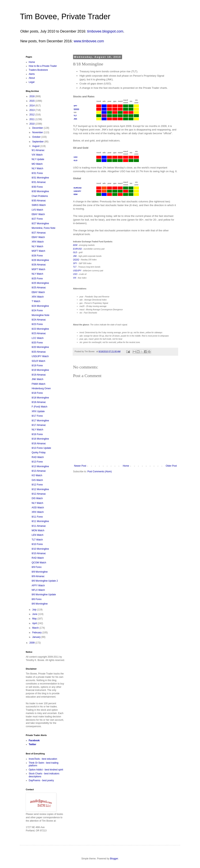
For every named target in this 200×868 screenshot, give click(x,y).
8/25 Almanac (39, 288)
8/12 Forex (37, 485)
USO (76, 157)
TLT (75, 116)
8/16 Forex (37, 434)
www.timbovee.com (89, 41)
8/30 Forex (37, 187)
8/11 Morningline (40, 521)
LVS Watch (37, 210)
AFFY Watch (38, 586)
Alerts (32, 74)
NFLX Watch (38, 590)
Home (126, 466)
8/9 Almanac (38, 576)
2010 (32, 124)
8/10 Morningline (40, 549)
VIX (75, 278)
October (37, 137)
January (37, 637)
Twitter (32, 744)
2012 (32, 115)
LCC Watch (38, 338)
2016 (32, 96)
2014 (32, 106)
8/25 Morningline (40, 283)
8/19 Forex (37, 366)
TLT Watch (37, 540)
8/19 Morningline (40, 370)
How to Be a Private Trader (43, 66)
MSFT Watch (38, 251)
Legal (32, 82)
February (37, 633)
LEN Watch (37, 535)
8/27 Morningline (40, 224)
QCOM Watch (39, 563)
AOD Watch (38, 508)
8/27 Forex (37, 219)
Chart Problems (40, 196)
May (35, 619)
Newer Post (80, 466)
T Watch (36, 301)
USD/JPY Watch (40, 356)
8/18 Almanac (39, 402)
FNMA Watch (38, 384)
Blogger (114, 859)
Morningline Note (41, 315)
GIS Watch (37, 480)
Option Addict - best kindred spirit (46, 770)
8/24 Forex (37, 310)
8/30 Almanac (39, 201)
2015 (32, 101)
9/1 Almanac (38, 150)
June (35, 614)
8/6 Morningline (40, 604)
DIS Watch (37, 498)
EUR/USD (78, 188)
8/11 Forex (37, 517)
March (36, 628)
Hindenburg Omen (41, 388)
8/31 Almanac (39, 182)
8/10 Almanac (39, 553)
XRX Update (38, 411)
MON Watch (38, 530)
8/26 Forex (37, 256)
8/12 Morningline (40, 489)
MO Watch (37, 164)
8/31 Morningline (40, 178)
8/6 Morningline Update (44, 595)
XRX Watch (38, 242)
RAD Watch (38, 457)
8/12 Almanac (39, 494)
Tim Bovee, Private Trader (65, 16)
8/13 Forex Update (41, 448)
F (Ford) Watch (39, 407)
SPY (75, 106)
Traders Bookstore (38, 70)
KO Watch (37, 475)
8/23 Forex (37, 324)
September (38, 142)
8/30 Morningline (40, 191)
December (38, 128)
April (35, 623)
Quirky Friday (39, 453)
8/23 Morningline (40, 329)
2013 (32, 110)
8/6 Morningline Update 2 (45, 581)
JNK (75, 119)
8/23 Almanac (39, 333)
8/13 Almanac (39, 471)
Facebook (34, 740)
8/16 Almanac (39, 444)
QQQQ (76, 109)
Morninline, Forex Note (43, 228)
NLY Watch (37, 168)
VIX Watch (37, 155)
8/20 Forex (37, 343)
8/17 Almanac (39, 425)
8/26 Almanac (39, 265)
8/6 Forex (37, 599)
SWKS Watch (39, 205)
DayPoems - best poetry (41, 780)
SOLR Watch (38, 361)
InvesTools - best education (43, 759)
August (36, 146)
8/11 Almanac (39, 526)
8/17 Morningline (40, 421)
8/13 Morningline (40, 466)
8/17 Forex (37, 416)
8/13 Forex (37, 462)
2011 (32, 119)
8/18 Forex (37, 393)
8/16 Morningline (40, 439)
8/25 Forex (37, 279)
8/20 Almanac (39, 352)
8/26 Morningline (40, 260)
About (32, 78)
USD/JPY (77, 191)
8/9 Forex (37, 567)
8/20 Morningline (40, 347)
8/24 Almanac (39, 320)
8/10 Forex (37, 544)
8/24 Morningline (40, 306)
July (35, 610)
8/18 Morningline (40, 398)
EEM (76, 194)
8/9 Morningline (40, 572)
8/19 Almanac (39, 375)
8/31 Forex (37, 173)
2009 (32, 643)
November (38, 132)
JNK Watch (37, 379)
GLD (75, 160)
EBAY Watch (38, 214)
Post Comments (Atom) (100, 472)
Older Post (171, 466)
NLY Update (38, 159)
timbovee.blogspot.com (105, 31)
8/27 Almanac (39, 233)
